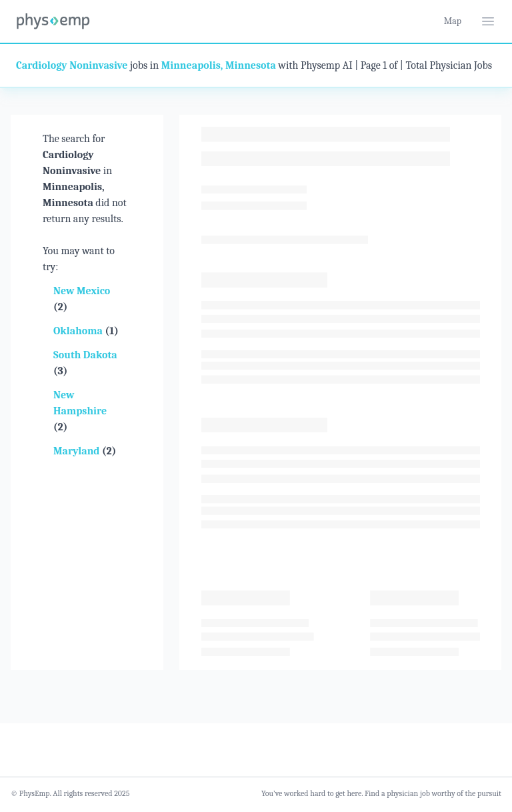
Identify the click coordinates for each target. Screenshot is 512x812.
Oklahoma (79, 331)
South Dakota (85, 355)
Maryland (78, 451)
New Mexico (82, 291)
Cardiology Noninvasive (72, 65)
